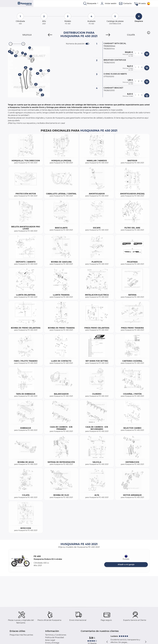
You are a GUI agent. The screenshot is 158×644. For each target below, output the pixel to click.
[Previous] (50, 35)
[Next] (108, 35)
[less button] (135, 53)
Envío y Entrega (52, 643)
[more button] (142, 53)
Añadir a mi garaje (126, 564)
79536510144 (109, 49)
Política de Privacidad (55, 637)
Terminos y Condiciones (56, 635)
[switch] (87, 44)
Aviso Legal (50, 640)
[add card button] (147, 54)
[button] (149, 33)
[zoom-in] (23, 44)
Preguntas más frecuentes (21, 635)
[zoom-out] (11, 44)
